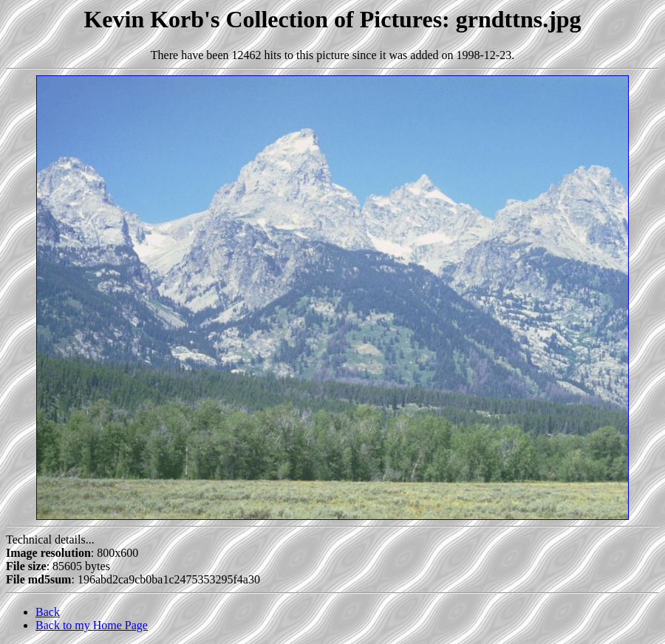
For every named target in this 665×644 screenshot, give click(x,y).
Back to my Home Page (92, 625)
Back (48, 612)
